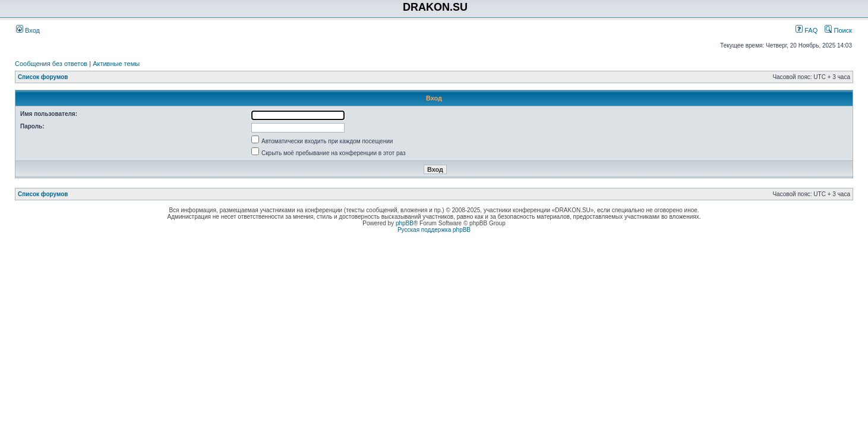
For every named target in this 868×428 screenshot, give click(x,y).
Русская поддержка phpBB (434, 230)
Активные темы (116, 64)
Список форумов (43, 77)
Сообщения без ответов (51, 64)
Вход (28, 30)
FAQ (807, 30)
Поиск (838, 30)
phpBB (405, 223)
